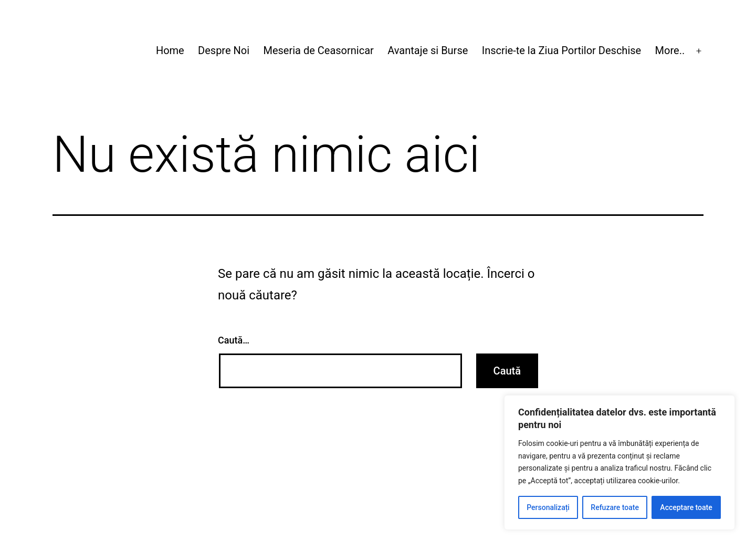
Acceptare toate (686, 507)
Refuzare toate (615, 507)
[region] (619, 462)
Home (170, 50)
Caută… (234, 340)
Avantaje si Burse (428, 50)
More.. (670, 50)
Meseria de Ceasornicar (318, 50)
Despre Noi (224, 50)
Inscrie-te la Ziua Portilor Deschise (561, 50)
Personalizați (548, 507)
